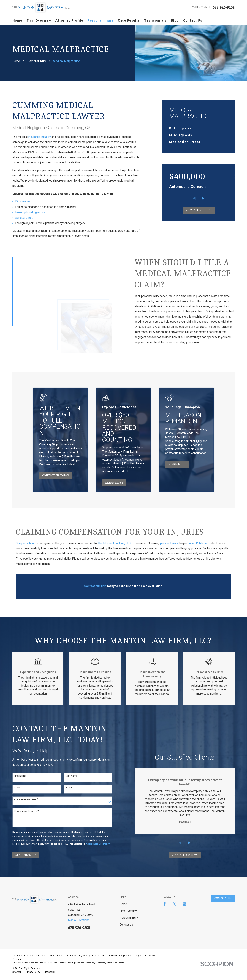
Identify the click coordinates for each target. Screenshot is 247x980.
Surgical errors (24, 218)
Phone (18, 786)
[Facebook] (165, 903)
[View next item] (203, 198)
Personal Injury (129, 916)
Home (123, 903)
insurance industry (40, 137)
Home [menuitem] (17, 20)
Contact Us (126, 923)
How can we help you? (26, 809)
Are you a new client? (26, 798)
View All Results (199, 210)
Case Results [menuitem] (129, 20)
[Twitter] (175, 903)
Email (69, 786)
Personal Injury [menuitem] (101, 20)
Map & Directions (79, 918)
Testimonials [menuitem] (155, 20)
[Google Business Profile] (184, 903)
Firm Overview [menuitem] (39, 20)
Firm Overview (128, 909)
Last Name (72, 774)
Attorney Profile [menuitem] (69, 20)
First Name (20, 774)
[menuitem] (199, 128)
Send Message (26, 853)
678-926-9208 (224, 8)
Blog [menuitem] (175, 20)
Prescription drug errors (30, 212)
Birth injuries (23, 201)
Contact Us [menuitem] (193, 20)
